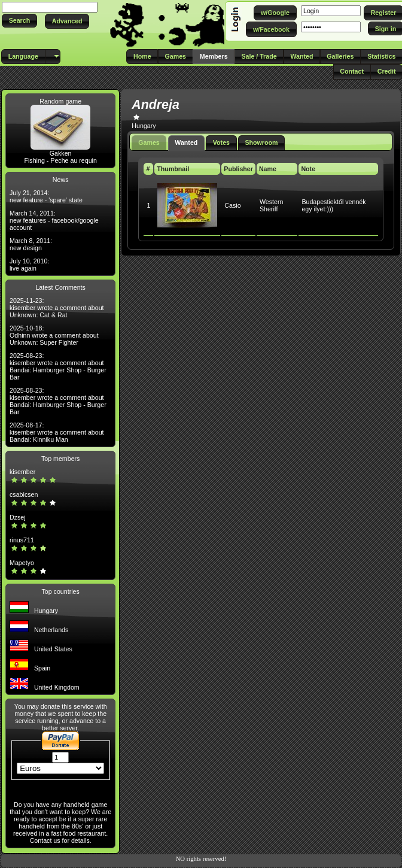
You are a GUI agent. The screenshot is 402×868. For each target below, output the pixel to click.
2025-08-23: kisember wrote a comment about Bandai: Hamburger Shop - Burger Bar (58, 366)
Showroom (261, 142)
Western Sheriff (271, 205)
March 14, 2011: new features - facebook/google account (54, 220)
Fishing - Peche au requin (60, 160)
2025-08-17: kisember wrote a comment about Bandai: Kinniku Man (57, 432)
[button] (19, 21)
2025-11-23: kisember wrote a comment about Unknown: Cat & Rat (57, 308)
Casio (232, 205)
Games (149, 142)
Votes (221, 142)
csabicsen (24, 494)
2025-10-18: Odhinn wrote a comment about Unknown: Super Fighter (54, 335)
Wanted (186, 142)
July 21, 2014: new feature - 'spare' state (46, 196)
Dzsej (18, 517)
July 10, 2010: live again (29, 265)
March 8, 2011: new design (31, 244)
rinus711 (22, 540)
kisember (22, 472)
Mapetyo (22, 563)
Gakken (61, 153)
